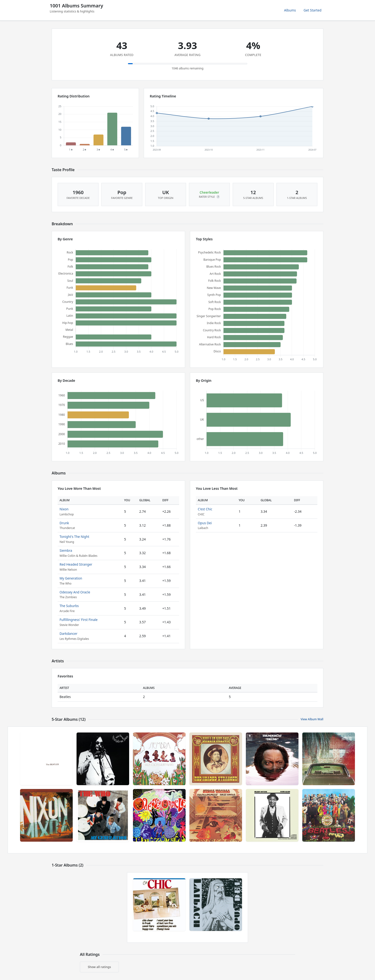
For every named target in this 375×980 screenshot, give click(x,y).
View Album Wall (312, 719)
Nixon (64, 509)
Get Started (312, 10)
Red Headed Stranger (76, 564)
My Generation (71, 578)
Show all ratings (99, 967)
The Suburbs (69, 606)
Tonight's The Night (74, 537)
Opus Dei (205, 523)
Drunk (64, 523)
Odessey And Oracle (75, 592)
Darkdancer (69, 634)
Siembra (66, 550)
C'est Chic (205, 509)
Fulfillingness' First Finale (79, 620)
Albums (290, 10)
